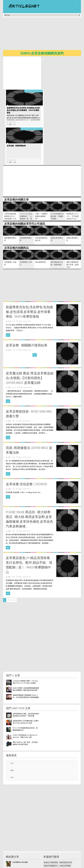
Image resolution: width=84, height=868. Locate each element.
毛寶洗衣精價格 (49, 860)
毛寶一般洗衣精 (62, 853)
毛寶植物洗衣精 (49, 856)
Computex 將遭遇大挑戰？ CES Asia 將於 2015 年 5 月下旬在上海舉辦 (25, 650)
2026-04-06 (50, 90)
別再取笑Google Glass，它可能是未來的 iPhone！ (73, 184)
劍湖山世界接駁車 (68, 843)
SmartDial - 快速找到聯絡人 (22, 837)
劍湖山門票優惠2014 (70, 840)
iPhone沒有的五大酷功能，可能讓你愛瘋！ (57, 184)
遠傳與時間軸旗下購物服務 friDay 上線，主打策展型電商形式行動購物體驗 (26, 664)
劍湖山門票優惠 (65, 833)
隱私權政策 (47, 866)
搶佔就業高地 (40, 230)
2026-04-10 (28, 355)
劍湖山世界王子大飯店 (64, 850)
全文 (8, 303)
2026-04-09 (27, 289)
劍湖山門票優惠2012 (51, 833)
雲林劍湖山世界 (65, 846)
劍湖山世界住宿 (49, 850)
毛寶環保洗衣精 (49, 853)
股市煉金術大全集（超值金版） (57, 231)
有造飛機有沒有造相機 (20, 830)
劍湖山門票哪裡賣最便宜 (52, 840)
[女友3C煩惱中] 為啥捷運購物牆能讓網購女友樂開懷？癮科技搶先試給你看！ (26, 657)
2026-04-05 (27, 425)
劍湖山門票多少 (62, 837)
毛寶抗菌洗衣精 (62, 856)
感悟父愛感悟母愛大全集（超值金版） (72, 232)
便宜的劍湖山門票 (66, 830)
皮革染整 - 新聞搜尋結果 (16, 113)
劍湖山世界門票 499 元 (52, 843)
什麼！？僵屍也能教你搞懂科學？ (41, 184)
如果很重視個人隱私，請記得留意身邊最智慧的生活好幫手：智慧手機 (26, 682)
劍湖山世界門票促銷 (51, 846)
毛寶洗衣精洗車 (62, 860)
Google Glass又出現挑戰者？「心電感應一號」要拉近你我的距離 (26, 185)
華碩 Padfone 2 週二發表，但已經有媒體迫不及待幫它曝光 (25, 711)
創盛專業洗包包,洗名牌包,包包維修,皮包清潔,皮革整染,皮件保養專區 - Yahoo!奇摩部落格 (61, 78)
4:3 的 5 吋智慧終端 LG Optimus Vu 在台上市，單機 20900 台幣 (25, 704)
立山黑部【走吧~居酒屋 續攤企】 (24, 844)
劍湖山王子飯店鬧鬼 (51, 830)
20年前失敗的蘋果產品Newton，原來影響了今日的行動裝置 (10, 185)
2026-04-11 (27, 389)
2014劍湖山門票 (50, 837)
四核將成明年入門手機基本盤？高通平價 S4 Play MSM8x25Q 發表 (26, 689)
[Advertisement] (44, 34)
